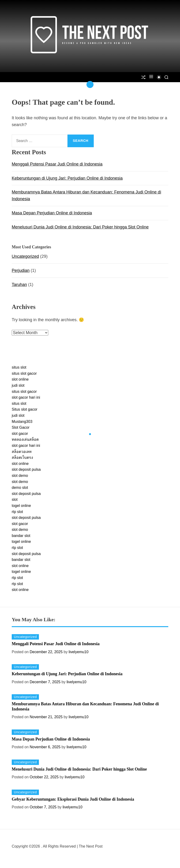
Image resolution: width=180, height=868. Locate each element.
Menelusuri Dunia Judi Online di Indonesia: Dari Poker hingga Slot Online (80, 227)
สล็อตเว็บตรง (22, 457)
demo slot (20, 488)
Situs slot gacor (24, 409)
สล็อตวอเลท (22, 452)
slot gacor (20, 434)
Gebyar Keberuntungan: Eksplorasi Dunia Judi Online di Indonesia (73, 799)
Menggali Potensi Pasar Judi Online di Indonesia (57, 164)
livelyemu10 (79, 652)
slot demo (20, 476)
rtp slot (17, 512)
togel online (21, 506)
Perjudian (21, 270)
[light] (159, 77)
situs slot (19, 367)
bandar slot (21, 536)
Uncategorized (25, 256)
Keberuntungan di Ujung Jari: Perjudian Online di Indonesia (67, 178)
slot (15, 500)
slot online (20, 379)
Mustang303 (22, 422)
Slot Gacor (21, 427)
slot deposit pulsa (26, 469)
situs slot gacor (24, 373)
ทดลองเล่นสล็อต (25, 439)
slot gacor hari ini (26, 397)
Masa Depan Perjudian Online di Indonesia (52, 213)
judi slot (18, 385)
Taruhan (19, 285)
